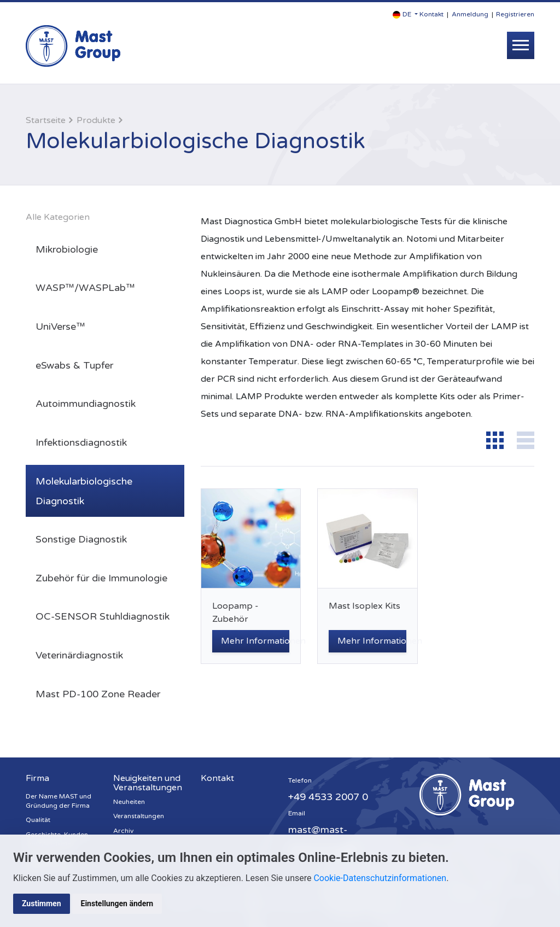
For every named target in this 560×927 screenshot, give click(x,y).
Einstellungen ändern (117, 903)
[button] (405, 14)
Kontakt (431, 14)
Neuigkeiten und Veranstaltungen (148, 783)
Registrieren (515, 14)
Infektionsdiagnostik (81, 442)
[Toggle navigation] (521, 45)
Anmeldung (470, 14)
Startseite (46, 120)
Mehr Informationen (255, 641)
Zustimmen (42, 903)
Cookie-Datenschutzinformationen (380, 878)
